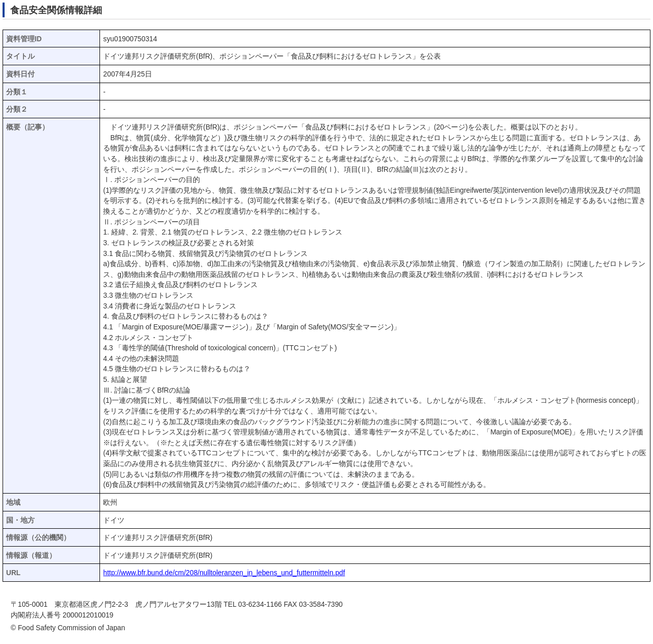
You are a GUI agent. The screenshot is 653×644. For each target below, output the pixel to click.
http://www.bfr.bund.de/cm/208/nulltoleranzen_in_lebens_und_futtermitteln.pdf (224, 573)
